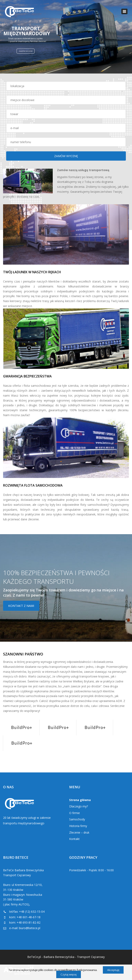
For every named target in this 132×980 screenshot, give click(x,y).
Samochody (77, 819)
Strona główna (80, 800)
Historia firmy (78, 826)
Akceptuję (113, 970)
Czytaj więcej (69, 974)
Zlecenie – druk (79, 832)
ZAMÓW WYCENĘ (26, 51)
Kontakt (74, 839)
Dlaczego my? (79, 806)
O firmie (75, 813)
